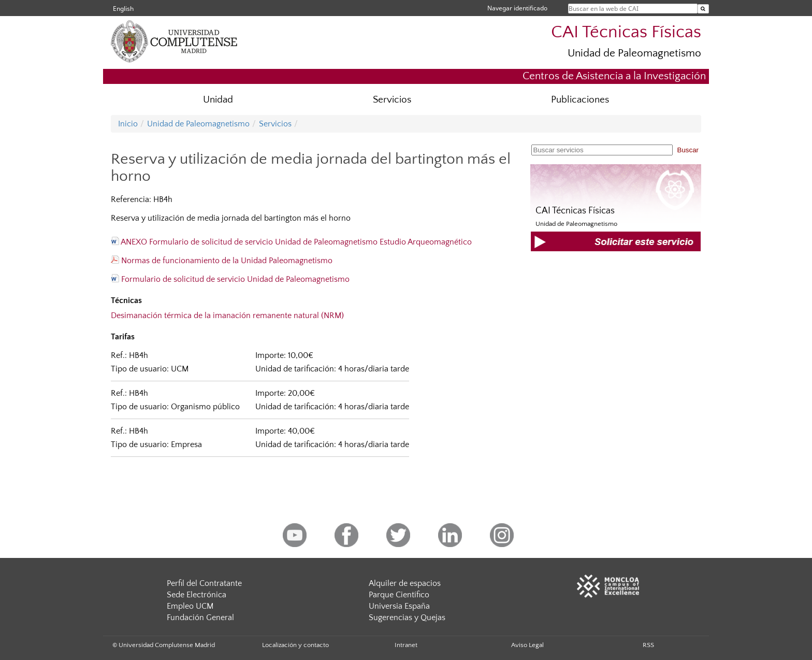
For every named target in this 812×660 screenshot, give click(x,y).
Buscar (688, 150)
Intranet (406, 645)
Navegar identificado (517, 8)
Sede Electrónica (197, 595)
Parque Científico (399, 595)
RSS (648, 645)
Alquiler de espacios (405, 583)
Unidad (218, 100)
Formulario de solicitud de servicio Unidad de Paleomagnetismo (230, 279)
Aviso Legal (527, 645)
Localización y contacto (295, 645)
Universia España (399, 606)
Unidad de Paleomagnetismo (634, 53)
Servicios (392, 100)
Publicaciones (580, 100)
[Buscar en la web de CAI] (703, 9)
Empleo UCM (190, 606)
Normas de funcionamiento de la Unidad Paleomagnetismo (222, 261)
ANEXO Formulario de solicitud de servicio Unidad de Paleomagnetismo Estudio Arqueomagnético (291, 242)
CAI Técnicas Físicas (626, 32)
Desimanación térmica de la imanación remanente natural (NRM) (227, 315)
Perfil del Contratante (204, 583)
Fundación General (200, 618)
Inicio (128, 124)
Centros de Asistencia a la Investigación (614, 76)
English (123, 9)
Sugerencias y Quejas (407, 618)
